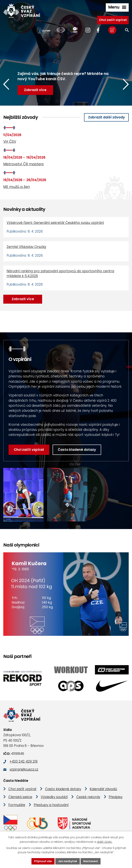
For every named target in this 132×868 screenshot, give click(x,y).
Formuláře (17, 805)
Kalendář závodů (103, 789)
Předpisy (116, 797)
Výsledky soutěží (54, 797)
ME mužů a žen (17, 187)
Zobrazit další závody (106, 117)
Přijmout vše (43, 861)
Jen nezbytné (68, 861)
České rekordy (88, 797)
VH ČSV (10, 141)
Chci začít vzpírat (113, 20)
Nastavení (91, 861)
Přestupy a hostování (51, 805)
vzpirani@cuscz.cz (24, 769)
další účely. (105, 842)
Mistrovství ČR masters (23, 164)
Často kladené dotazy (77, 450)
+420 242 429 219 (23, 761)
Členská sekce (20, 797)
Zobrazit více (23, 299)
